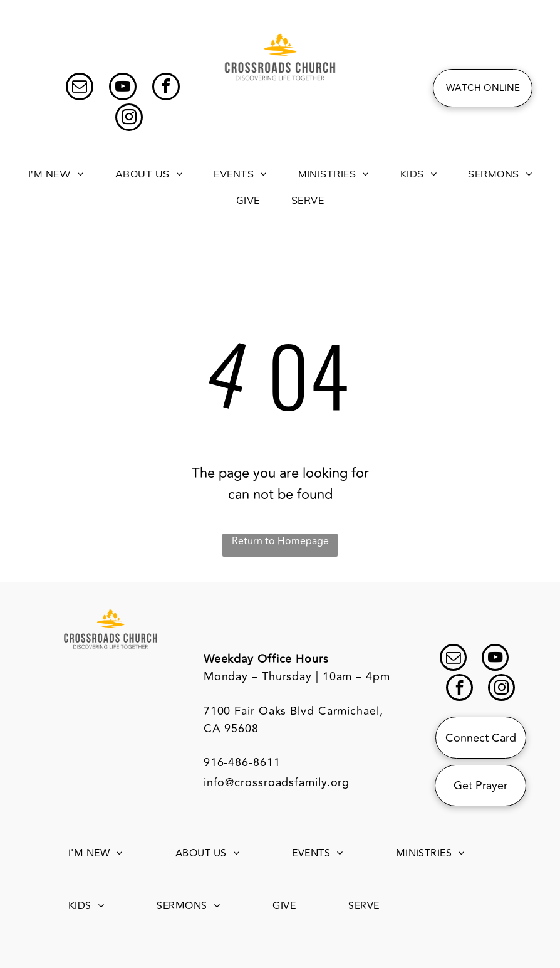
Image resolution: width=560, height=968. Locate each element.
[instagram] (129, 119)
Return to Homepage (280, 541)
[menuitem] (56, 167)
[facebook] (166, 88)
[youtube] (123, 88)
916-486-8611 (242, 762)
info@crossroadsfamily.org (277, 782)
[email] (80, 88)
